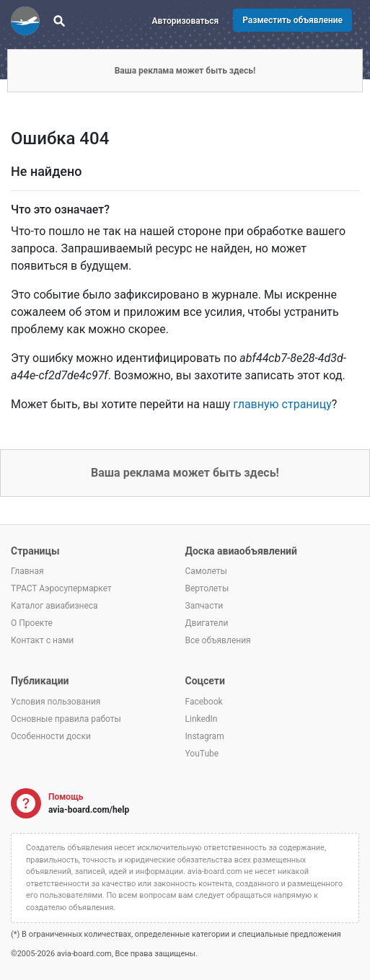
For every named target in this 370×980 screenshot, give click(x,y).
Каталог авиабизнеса (54, 606)
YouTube (202, 754)
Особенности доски (51, 736)
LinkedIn (202, 719)
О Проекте (32, 623)
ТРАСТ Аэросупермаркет (61, 588)
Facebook (204, 702)
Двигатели (207, 623)
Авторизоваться (186, 21)
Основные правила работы (66, 719)
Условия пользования (56, 702)
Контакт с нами (42, 640)
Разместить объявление (292, 20)
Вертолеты (207, 588)
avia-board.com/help (89, 810)
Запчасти (204, 606)
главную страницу (282, 404)
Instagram (205, 736)
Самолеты (206, 571)
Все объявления (218, 640)
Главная (27, 571)
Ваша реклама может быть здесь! (185, 71)
